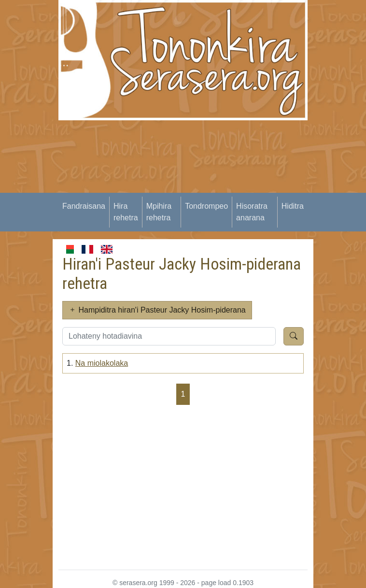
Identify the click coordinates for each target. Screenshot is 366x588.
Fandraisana (84, 206)
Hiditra (293, 206)
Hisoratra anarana (252, 212)
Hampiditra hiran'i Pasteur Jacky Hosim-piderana (157, 310)
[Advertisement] (212, 188)
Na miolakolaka (102, 363)
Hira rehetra (126, 212)
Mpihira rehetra (159, 212)
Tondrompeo (206, 206)
